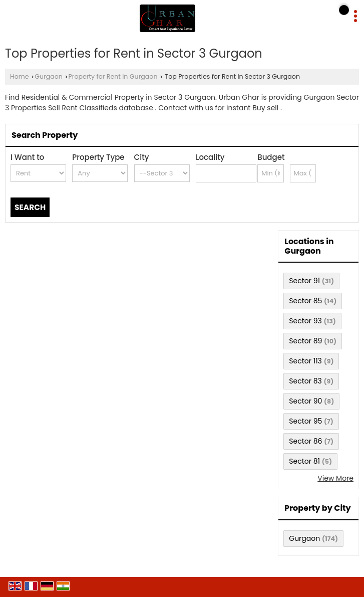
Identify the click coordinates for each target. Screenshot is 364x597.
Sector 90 (305, 401)
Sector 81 (304, 461)
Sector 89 (305, 341)
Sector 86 (305, 441)
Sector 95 (305, 421)
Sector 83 (305, 381)
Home (20, 76)
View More (335, 478)
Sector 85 (305, 301)
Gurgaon (49, 76)
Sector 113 (305, 361)
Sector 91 (304, 281)
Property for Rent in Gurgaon (113, 76)
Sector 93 (305, 321)
